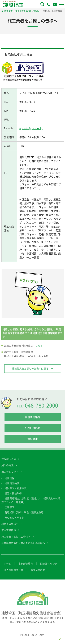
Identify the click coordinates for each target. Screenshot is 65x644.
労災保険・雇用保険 (16, 491)
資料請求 (33, 442)
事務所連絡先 (33, 420)
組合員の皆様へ (10, 526)
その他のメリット (14, 520)
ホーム (7, 566)
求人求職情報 (9, 533)
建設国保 (10, 481)
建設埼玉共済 (12, 486)
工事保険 (10, 510)
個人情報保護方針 (14, 572)
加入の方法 (7, 468)
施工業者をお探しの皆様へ (16, 539)
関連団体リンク (49, 566)
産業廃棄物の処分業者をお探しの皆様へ (23, 546)
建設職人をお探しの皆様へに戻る (30, 371)
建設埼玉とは (9, 461)
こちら (39, 348)
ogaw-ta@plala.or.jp (31, 128)
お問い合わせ (33, 431)
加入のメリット (10, 474)
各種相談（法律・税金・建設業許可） (25, 515)
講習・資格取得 (13, 496)
